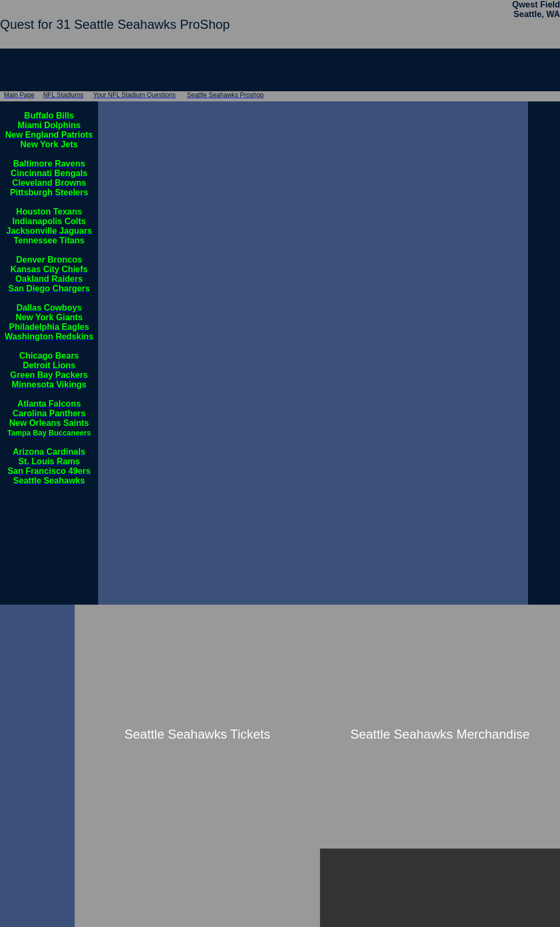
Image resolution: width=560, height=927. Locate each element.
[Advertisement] (36, 765)
